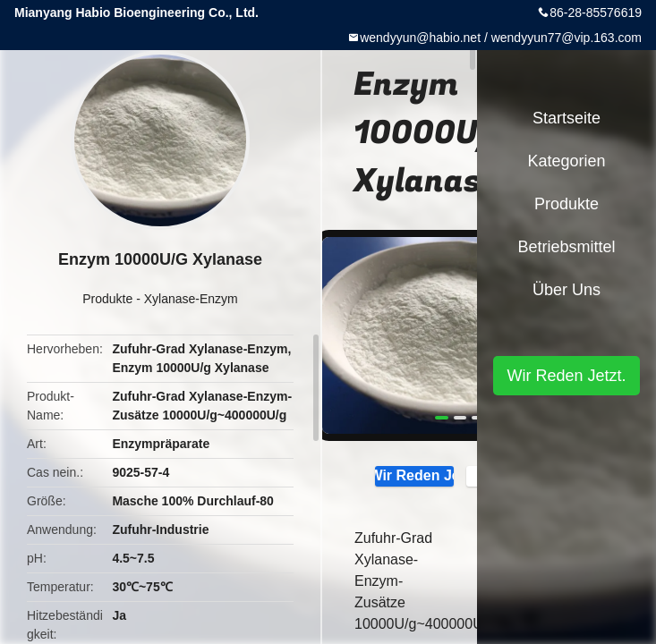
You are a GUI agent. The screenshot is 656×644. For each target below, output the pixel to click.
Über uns (567, 290)
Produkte (107, 299)
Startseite (567, 118)
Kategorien (566, 161)
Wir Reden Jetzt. (414, 475)
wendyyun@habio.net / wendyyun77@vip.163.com (501, 38)
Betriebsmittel (566, 247)
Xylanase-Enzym (191, 299)
